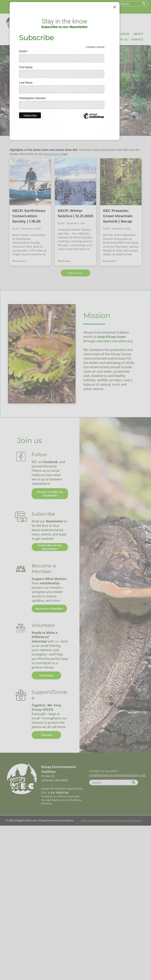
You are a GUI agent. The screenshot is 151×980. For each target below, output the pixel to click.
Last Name (26, 83)
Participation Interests (32, 98)
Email (24, 51)
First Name (26, 67)
